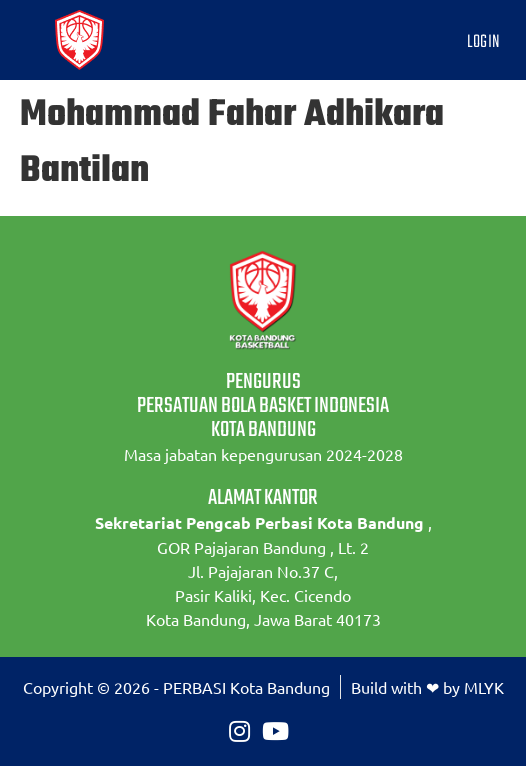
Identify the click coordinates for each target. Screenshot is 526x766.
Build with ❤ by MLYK (427, 687)
